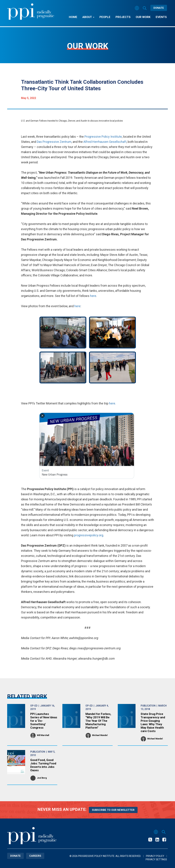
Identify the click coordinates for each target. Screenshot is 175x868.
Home (73, 17)
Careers (35, 856)
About (88, 17)
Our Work (143, 17)
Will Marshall (43, 735)
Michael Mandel (100, 735)
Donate (159, 8)
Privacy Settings (156, 859)
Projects (123, 17)
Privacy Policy (155, 856)
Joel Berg (42, 778)
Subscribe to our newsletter (113, 810)
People (105, 17)
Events (161, 17)
